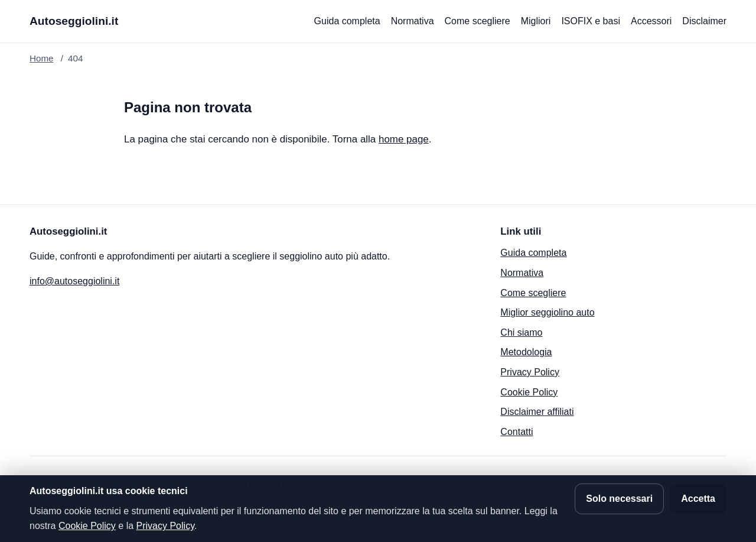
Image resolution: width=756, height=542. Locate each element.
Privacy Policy (530, 372)
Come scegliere (478, 21)
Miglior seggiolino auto (547, 312)
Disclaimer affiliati (537, 412)
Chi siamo (521, 332)
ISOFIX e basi (591, 21)
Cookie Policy (529, 392)
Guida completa (347, 21)
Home (42, 58)
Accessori (651, 21)
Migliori (536, 21)
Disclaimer (704, 21)
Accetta (698, 499)
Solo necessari (619, 499)
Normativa (413, 21)
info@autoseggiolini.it (74, 281)
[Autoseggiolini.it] (74, 22)
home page (404, 139)
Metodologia (526, 352)
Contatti (517, 432)
